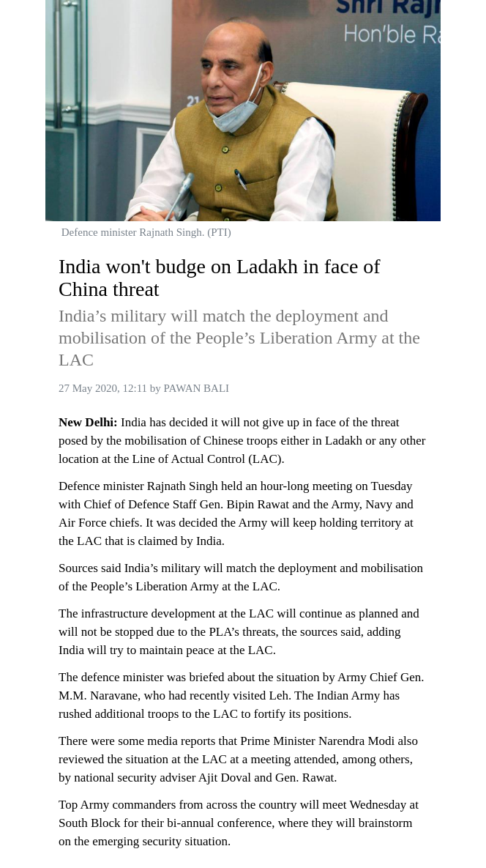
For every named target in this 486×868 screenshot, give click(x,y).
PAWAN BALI (197, 388)
